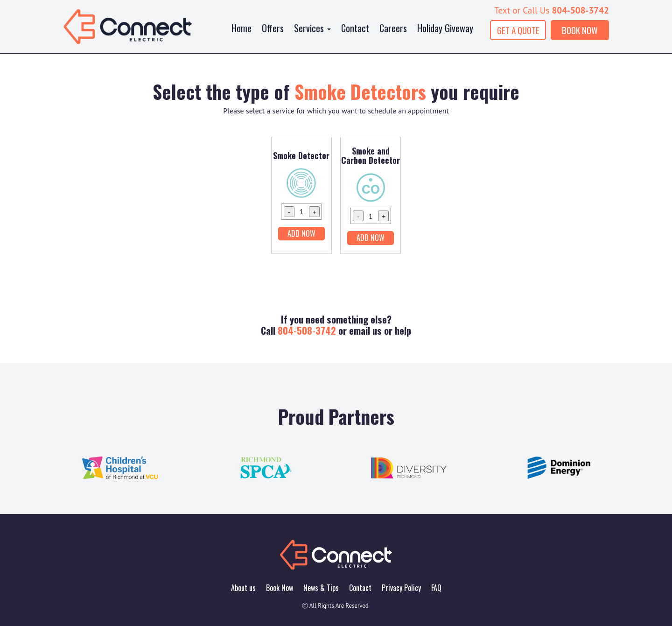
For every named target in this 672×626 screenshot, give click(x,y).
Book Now (280, 588)
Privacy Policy (401, 588)
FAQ (436, 588)
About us (243, 588)
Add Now (301, 233)
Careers (393, 28)
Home (241, 28)
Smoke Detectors (360, 91)
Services (312, 28)
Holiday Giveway (445, 28)
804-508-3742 (580, 10)
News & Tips (321, 588)
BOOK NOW (580, 30)
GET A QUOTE (518, 30)
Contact (355, 28)
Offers (273, 28)
